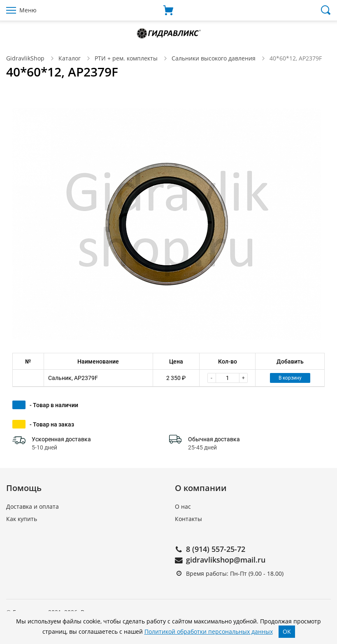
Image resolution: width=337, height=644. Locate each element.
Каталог (70, 58)
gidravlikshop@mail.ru (226, 560)
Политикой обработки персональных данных (209, 631)
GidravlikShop (25, 58)
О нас (183, 506)
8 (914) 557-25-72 (216, 549)
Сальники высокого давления (214, 58)
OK (287, 631)
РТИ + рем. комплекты (126, 58)
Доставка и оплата (33, 506)
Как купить (22, 519)
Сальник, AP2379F (73, 378)
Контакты (188, 519)
